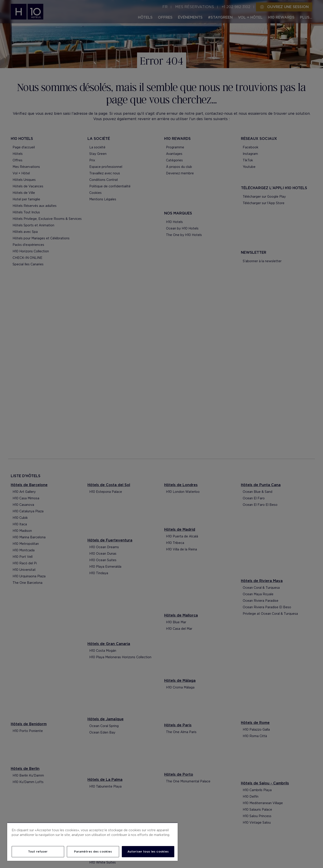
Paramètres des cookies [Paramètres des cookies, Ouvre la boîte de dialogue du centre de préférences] (93, 852)
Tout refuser (38, 852)
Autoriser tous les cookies (148, 852)
